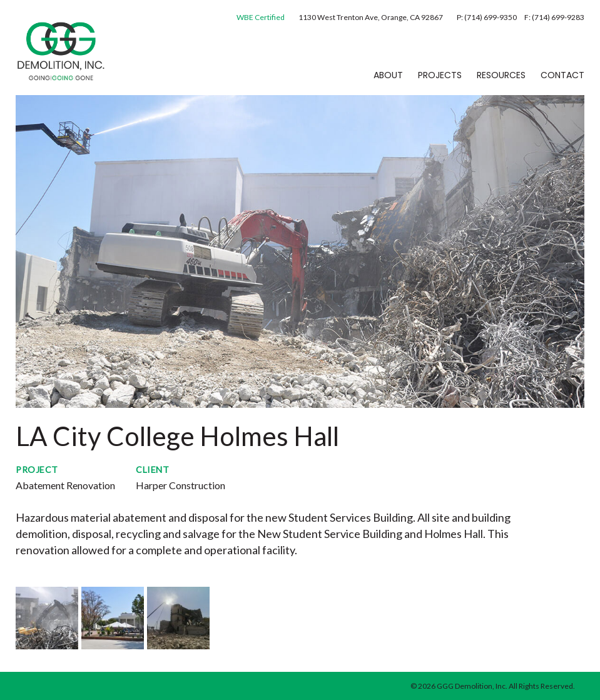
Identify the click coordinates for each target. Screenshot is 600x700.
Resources (501, 75)
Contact (562, 75)
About (388, 75)
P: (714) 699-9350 (487, 17)
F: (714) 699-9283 (554, 17)
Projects (440, 75)
